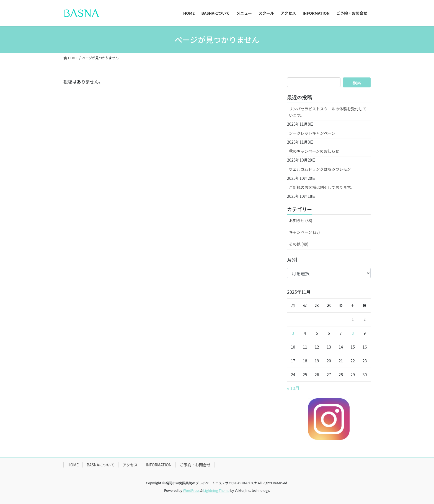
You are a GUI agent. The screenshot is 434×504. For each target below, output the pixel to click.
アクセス (130, 465)
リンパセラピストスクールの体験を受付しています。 (328, 112)
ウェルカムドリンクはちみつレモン (320, 169)
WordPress (191, 490)
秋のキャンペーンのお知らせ (314, 151)
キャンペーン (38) (304, 232)
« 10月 (293, 388)
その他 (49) (299, 244)
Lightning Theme (216, 490)
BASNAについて (100, 465)
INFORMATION (159, 465)
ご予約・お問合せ (195, 465)
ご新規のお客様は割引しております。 (322, 187)
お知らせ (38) (301, 220)
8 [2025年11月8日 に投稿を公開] (353, 333)
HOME (73, 465)
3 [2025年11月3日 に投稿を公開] (293, 333)
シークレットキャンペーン (312, 133)
